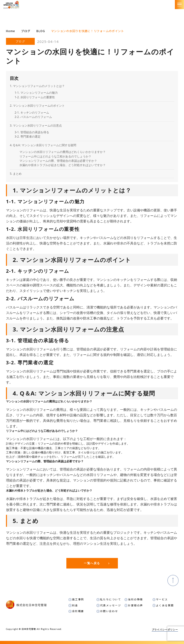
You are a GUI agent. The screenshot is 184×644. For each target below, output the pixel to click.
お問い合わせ (109, 611)
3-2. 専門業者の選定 (28, 136)
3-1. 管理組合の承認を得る (32, 132)
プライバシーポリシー (165, 629)
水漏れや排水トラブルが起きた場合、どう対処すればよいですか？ (63, 165)
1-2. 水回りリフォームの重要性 (35, 97)
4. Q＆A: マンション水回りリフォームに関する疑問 (43, 145)
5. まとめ (16, 174)
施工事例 (78, 599)
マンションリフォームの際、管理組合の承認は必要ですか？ (58, 161)
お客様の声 (135, 605)
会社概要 (78, 611)
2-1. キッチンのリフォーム (32, 113)
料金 (75, 605)
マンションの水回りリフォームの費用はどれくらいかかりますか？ (63, 152)
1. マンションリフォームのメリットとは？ (37, 86)
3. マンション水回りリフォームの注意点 (36, 125)
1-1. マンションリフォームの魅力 (36, 93)
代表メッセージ (111, 605)
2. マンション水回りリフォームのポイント (37, 106)
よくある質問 (165, 605)
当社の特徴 (135, 599)
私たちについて (111, 599)
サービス (162, 599)
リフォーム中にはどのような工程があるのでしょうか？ (55, 156)
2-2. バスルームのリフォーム (33, 117)
